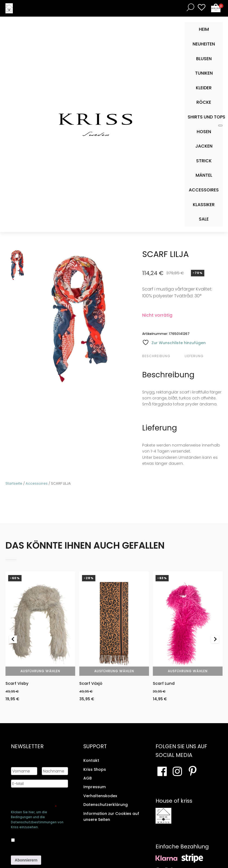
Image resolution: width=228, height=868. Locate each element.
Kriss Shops (95, 770)
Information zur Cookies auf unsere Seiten (111, 817)
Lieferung (194, 356)
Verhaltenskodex (100, 797)
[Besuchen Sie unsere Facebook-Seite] (162, 772)
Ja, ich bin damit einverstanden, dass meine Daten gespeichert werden (39, 839)
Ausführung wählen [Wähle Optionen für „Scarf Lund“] (188, 671)
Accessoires (37, 483)
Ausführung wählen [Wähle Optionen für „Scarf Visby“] (40, 671)
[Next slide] (215, 640)
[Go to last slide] (13, 640)
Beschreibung (156, 356)
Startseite (14, 483)
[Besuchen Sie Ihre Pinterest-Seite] (193, 772)
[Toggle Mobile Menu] (220, 126)
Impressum (95, 788)
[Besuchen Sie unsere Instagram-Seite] (177, 772)
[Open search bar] (189, 7)
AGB (88, 779)
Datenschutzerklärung (106, 805)
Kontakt (91, 761)
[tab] (163, 356)
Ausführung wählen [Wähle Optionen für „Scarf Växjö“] (114, 671)
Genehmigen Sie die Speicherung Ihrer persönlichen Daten (34, 802)
